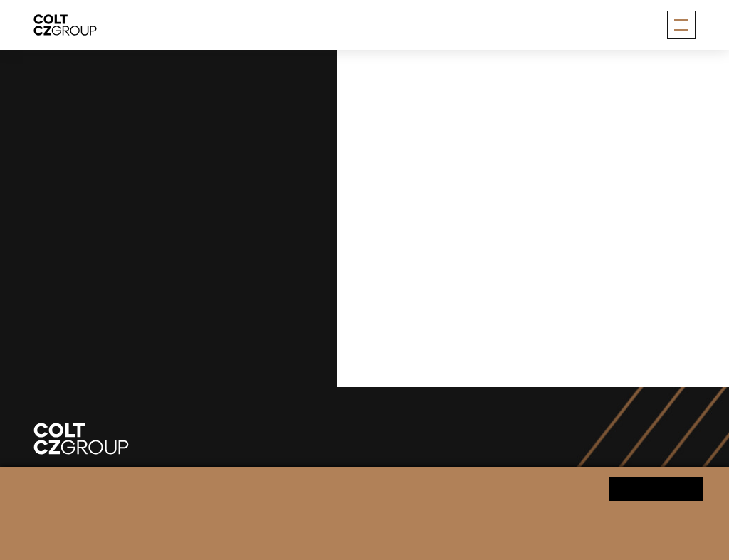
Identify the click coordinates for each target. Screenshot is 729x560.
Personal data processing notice (240, 540)
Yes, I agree (656, 488)
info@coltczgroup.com (130, 324)
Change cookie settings (361, 540)
